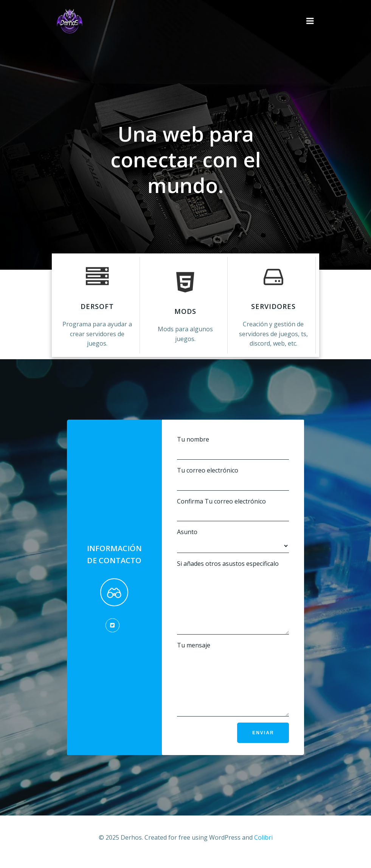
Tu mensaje (233, 686)
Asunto (233, 531)
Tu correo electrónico (233, 468)
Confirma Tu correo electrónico (233, 499)
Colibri (263, 848)
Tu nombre (233, 438)
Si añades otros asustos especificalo (233, 593)
